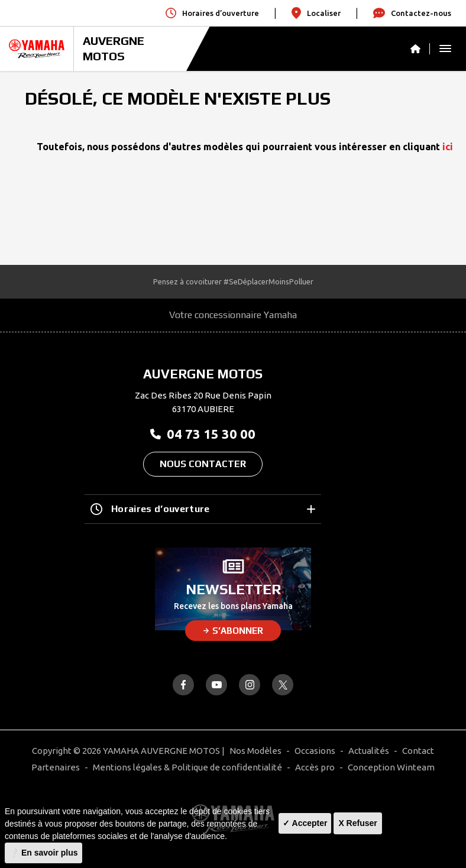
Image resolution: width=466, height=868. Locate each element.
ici (448, 147)
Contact (418, 751)
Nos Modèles (255, 751)
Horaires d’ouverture (203, 509)
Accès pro (315, 767)
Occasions (315, 751)
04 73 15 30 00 (203, 434)
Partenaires (56, 767)
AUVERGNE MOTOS (114, 48)
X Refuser (357, 823)
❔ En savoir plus (43, 853)
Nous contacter (203, 464)
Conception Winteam (391, 767)
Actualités (369, 751)
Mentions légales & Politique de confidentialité (187, 767)
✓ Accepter (305, 823)
